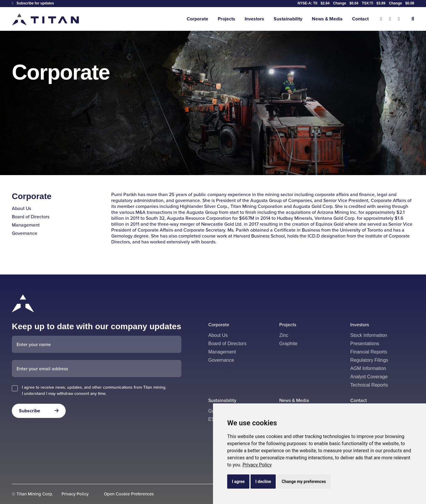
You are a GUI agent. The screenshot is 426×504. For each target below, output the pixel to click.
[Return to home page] (46, 19)
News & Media (327, 19)
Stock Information (369, 335)
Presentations (365, 344)
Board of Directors (31, 217)
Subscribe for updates (33, 3)
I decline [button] (263, 482)
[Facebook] (390, 19)
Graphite (288, 344)
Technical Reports (369, 385)
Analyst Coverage (369, 377)
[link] (257, 465)
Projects (226, 19)
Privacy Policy (257, 465)
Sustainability (288, 19)
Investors (254, 19)
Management (26, 225)
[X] (381, 19)
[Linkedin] (399, 19)
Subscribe (30, 411)
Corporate (197, 19)
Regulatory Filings (369, 360)
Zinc (284, 335)
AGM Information (368, 368)
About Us (21, 208)
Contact (360, 19)
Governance (25, 233)
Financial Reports (369, 352)
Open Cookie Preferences (129, 494)
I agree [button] (238, 482)
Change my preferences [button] (304, 482)
